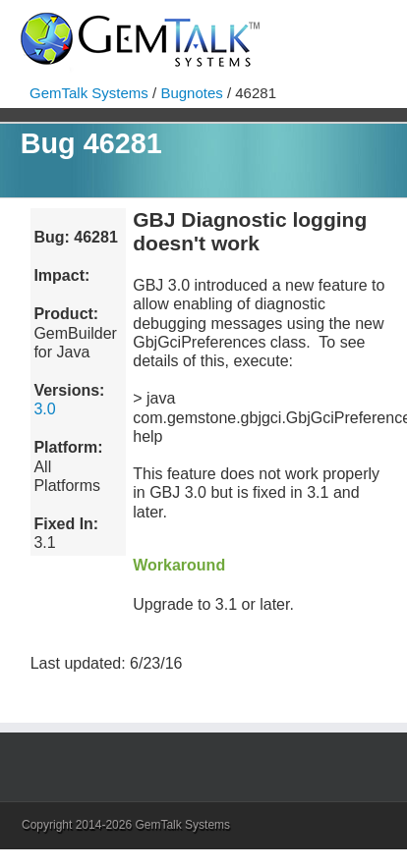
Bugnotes (191, 93)
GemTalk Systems (89, 93)
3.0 (44, 409)
